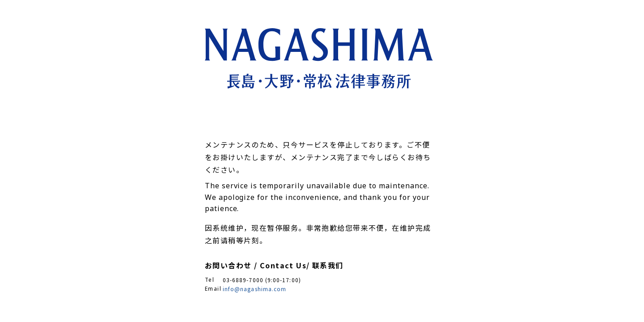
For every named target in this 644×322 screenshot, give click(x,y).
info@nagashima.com (254, 289)
